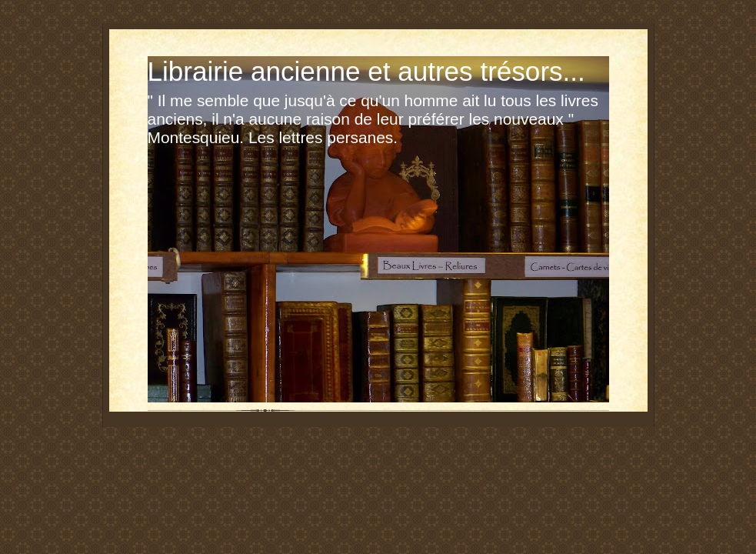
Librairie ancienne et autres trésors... (366, 71)
